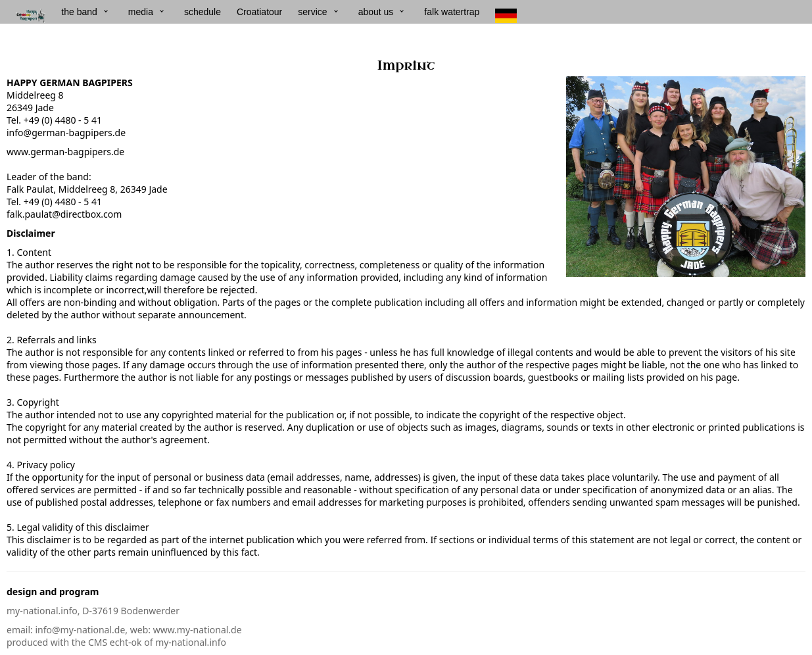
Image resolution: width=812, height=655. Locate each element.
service (312, 12)
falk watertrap (452, 12)
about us (376, 12)
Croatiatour (259, 12)
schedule (203, 12)
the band (79, 12)
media (141, 12)
